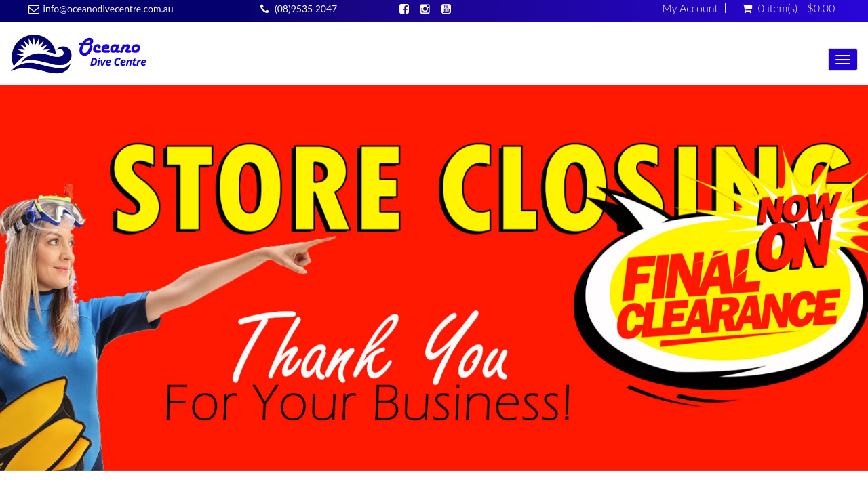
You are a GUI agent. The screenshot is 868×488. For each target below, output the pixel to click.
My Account (690, 8)
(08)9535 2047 (306, 8)
